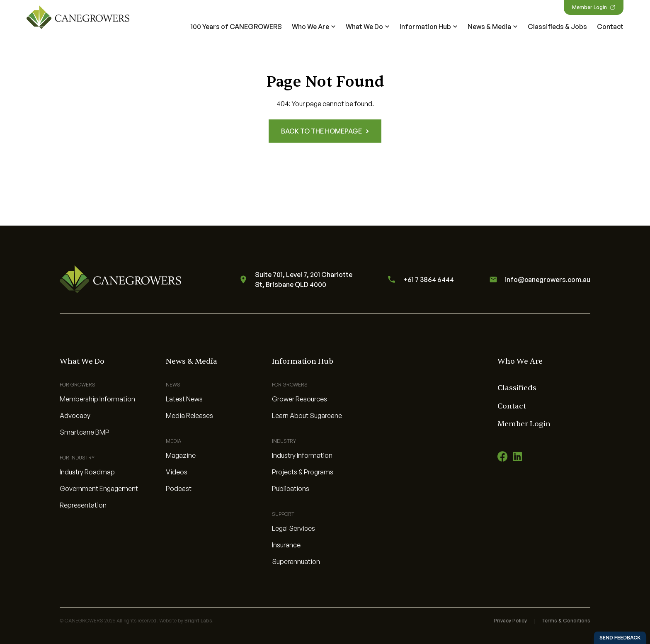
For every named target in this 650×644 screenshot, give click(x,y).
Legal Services (293, 528)
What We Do (368, 27)
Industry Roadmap (87, 472)
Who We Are (314, 27)
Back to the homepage (325, 131)
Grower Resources (300, 399)
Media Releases (189, 416)
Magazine (181, 455)
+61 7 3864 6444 (420, 279)
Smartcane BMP (85, 432)
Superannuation (296, 561)
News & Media (493, 27)
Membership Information (97, 399)
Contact (610, 27)
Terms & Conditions (566, 621)
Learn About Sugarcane (307, 416)
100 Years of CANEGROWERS (236, 27)
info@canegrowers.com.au (538, 279)
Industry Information (302, 455)
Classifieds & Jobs (557, 27)
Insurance (286, 545)
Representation (83, 505)
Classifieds (517, 388)
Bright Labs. (199, 621)
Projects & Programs (303, 472)
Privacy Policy (510, 621)
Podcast (179, 488)
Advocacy (75, 416)
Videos (177, 472)
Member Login (594, 7)
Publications (291, 488)
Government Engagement (99, 488)
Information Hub (429, 27)
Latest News (184, 399)
